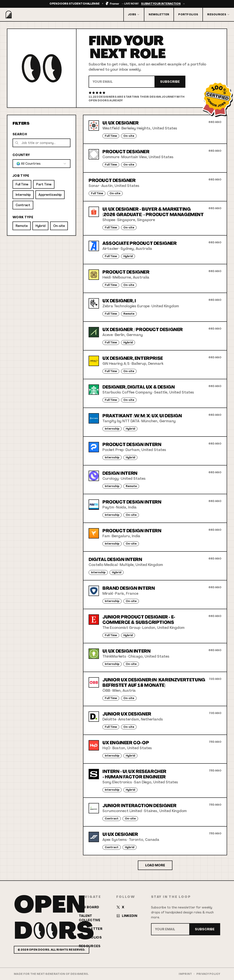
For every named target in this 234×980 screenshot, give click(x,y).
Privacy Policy (208, 974)
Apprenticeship (50, 195)
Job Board (89, 907)
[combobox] (41, 164)
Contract (23, 205)
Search (20, 134)
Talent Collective (90, 918)
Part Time (44, 184)
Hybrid (40, 226)
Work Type (23, 217)
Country (21, 155)
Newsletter (159, 14)
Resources (218, 14)
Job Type (21, 176)
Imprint (185, 974)
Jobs (134, 14)
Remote (22, 226)
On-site (59, 226)
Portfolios (188, 14)
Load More (155, 865)
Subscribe (170, 82)
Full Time (22, 184)
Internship (23, 195)
